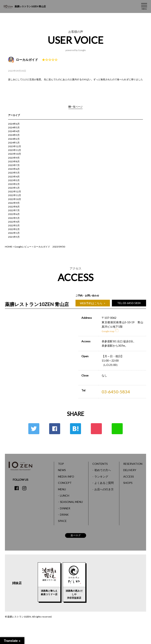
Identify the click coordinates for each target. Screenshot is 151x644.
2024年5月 (14, 127)
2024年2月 (14, 139)
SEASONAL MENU (71, 502)
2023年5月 (14, 173)
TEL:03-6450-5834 (129, 303)
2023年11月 (15, 150)
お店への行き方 (104, 489)
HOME (9, 247)
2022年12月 (15, 191)
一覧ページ (75, 107)
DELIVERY (130, 470)
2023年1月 (14, 188)
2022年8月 (14, 207)
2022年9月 (14, 203)
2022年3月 (14, 225)
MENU (62, 489)
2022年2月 (14, 229)
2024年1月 (14, 143)
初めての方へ (103, 470)
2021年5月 (14, 237)
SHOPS (128, 483)
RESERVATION (133, 464)
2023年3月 (14, 180)
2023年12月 (15, 146)
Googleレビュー (23, 247)
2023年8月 (14, 161)
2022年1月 (14, 233)
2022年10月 (15, 199)
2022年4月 (14, 222)
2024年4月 (14, 131)
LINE (117, 429)
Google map (110, 331)
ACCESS (129, 476)
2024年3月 (14, 135)
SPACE (62, 521)
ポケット (96, 429)
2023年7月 (14, 165)
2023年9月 (14, 158)
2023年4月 (14, 177)
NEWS (62, 470)
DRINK (64, 515)
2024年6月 (14, 124)
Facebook (55, 429)
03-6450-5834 (116, 392)
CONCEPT (65, 483)
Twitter (34, 429)
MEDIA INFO (66, 476)
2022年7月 (14, 210)
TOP (61, 464)
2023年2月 (14, 184)
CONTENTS (100, 464)
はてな (75, 429)
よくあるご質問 (104, 483)
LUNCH (65, 496)
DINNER (65, 508)
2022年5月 (14, 218)
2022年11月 (15, 195)
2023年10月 (15, 154)
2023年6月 (14, 169)
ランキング (101, 476)
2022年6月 (14, 214)
